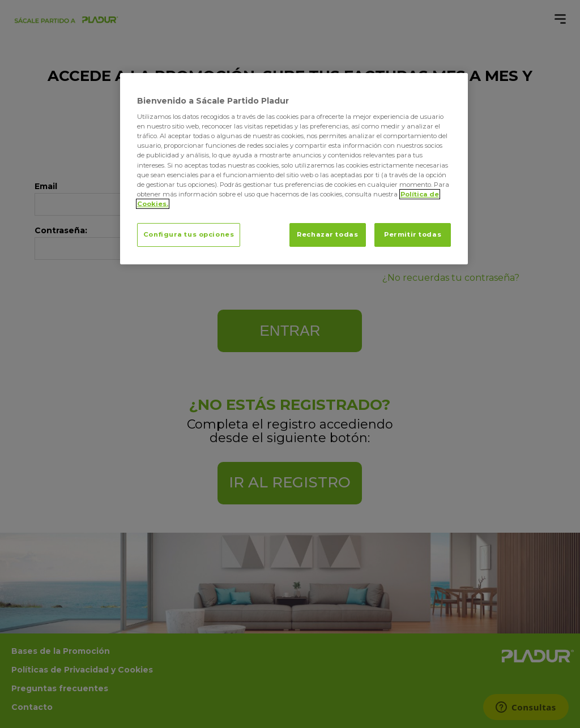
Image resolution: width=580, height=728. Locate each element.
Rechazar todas (327, 234)
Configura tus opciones (189, 234)
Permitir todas (413, 234)
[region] (294, 169)
